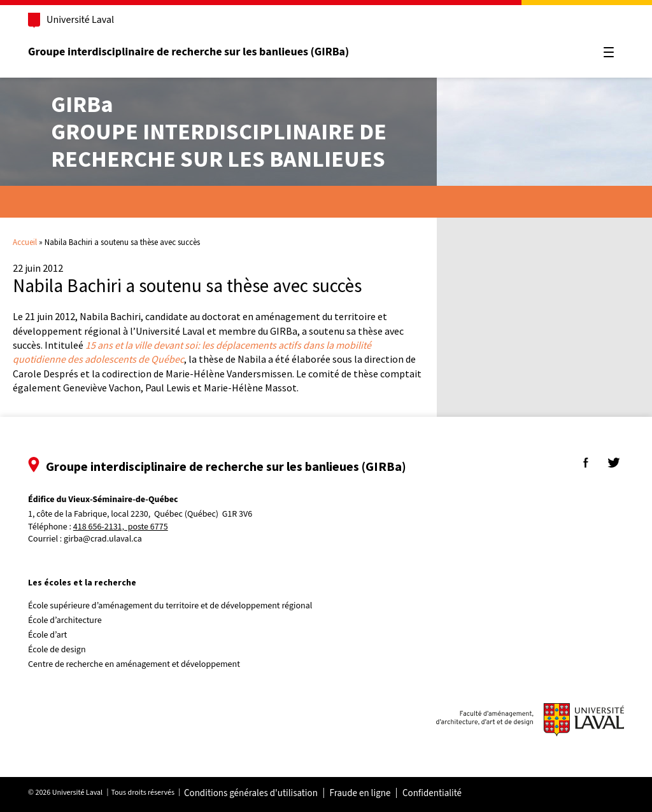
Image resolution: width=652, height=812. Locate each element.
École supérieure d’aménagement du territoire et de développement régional (171, 606)
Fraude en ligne (361, 794)
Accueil (25, 242)
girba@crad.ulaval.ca (104, 539)
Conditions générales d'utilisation (252, 794)
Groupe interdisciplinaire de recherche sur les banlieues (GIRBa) (190, 52)
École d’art (49, 635)
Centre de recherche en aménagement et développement (135, 664)
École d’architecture (66, 620)
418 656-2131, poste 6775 (122, 527)
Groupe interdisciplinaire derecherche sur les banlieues (219, 131)
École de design (58, 650)
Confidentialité (433, 794)
